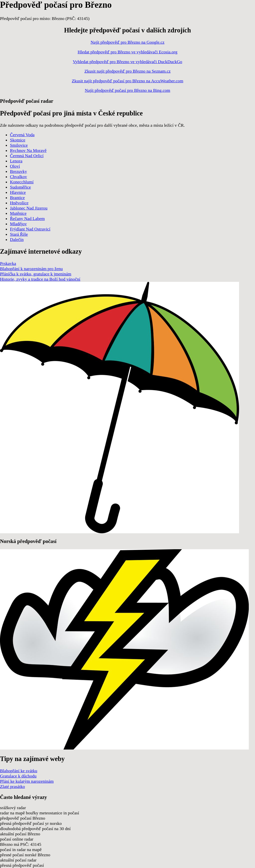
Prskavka (8, 263)
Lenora (16, 161)
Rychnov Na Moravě (28, 150)
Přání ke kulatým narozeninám (27, 781)
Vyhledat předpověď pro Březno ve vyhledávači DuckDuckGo (127, 62)
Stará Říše (19, 234)
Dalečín (17, 239)
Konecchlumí (22, 182)
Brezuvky (18, 171)
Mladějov (18, 224)
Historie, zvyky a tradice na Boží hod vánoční (40, 279)
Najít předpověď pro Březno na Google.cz (128, 42)
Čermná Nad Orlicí (27, 156)
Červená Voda (22, 135)
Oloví (15, 166)
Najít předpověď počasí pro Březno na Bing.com (127, 90)
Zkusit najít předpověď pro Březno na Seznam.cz (127, 71)
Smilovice (19, 145)
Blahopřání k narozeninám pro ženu (31, 269)
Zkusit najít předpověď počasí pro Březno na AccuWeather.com (127, 81)
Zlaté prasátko (12, 786)
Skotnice (18, 140)
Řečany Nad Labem (27, 218)
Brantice (17, 198)
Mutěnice (18, 213)
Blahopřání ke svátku (19, 771)
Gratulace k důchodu (18, 776)
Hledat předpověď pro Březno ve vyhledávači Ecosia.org (127, 52)
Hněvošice (19, 203)
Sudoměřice (20, 187)
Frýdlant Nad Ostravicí (30, 229)
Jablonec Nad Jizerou (29, 208)
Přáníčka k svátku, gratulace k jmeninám (36, 274)
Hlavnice (18, 192)
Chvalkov (18, 177)
